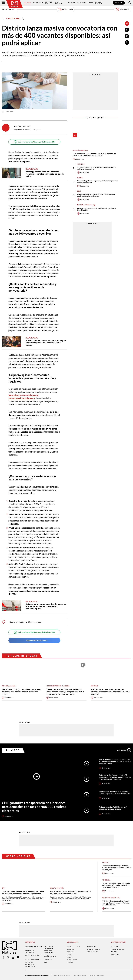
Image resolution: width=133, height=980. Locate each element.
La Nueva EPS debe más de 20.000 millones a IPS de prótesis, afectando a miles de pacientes (23, 893)
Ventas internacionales (50, 956)
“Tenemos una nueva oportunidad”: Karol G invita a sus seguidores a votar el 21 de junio (117, 868)
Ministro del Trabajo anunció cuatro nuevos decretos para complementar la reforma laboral (22, 692)
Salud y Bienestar (59, 3)
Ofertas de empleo (34, 622)
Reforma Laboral (9, 686)
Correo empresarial (32, 960)
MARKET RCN (115, 955)
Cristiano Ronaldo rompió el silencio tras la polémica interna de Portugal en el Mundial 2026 (116, 903)
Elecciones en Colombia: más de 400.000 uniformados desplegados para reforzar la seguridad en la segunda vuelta (65, 692)
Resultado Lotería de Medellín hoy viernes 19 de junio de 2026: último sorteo (70, 893)
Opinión (90, 3)
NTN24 (69, 947)
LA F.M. (69, 955)
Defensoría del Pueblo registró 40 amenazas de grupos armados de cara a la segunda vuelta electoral (115, 777)
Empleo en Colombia (17, 622)
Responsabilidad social (34, 947)
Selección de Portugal (111, 898)
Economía (72, 3)
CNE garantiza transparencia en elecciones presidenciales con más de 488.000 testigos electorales (34, 807)
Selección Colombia (80, 150)
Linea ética (48, 960)
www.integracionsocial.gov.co (23, 395)
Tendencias (81, 3)
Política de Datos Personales (62, 975)
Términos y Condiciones (97, 975)
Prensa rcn (29, 962)
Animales (95, 686)
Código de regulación (33, 955)
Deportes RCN (48, 3)
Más (124, 750)
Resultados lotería (57, 888)
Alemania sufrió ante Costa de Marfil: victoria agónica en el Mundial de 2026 (97, 209)
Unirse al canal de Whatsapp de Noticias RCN (34, 142)
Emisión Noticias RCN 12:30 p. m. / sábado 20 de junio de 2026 (113, 808)
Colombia (28, 3)
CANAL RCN (119, 3)
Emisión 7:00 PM (123, 10)
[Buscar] (130, 3)
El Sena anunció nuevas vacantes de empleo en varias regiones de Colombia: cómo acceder (46, 343)
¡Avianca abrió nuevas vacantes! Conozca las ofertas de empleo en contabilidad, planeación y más (46, 606)
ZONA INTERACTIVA (117, 949)
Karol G (105, 862)
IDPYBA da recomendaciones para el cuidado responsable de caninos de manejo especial (110, 692)
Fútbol (80, 178)
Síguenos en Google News (34, 640)
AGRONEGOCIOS (93, 952)
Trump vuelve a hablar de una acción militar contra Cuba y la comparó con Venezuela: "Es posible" (116, 885)
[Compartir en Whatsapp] (127, 42)
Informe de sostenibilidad (49, 952)
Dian (79, 191)
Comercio (81, 164)
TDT (79, 947)
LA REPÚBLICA (92, 947)
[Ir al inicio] (15, 4)
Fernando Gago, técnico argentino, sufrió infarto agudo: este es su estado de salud (98, 182)
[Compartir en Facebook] (127, 30)
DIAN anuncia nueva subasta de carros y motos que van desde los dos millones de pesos (96, 195)
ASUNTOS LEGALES (93, 949)
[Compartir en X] (127, 36)
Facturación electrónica (48, 948)
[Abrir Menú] (4, 3)
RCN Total (71, 949)
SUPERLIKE (114, 952)
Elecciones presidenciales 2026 (58, 686)
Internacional (38, 3)
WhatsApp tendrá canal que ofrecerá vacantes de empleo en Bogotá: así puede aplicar (45, 174)
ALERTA (69, 957)
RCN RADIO (70, 952)
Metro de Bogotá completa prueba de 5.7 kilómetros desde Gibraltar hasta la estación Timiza (115, 762)
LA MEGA (70, 963)
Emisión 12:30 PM (65, 10)
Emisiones (8, 10)
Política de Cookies (80, 975)
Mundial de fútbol (85, 205)
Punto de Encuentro (98, 3)
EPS (3, 888)
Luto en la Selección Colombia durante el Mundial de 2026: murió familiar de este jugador (94, 155)
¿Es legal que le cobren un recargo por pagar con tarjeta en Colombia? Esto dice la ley (97, 168)
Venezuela (106, 880)
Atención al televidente (30, 952)
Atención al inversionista (30, 966)
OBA (45, 962)
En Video (13, 750)
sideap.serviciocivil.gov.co (22, 398)
